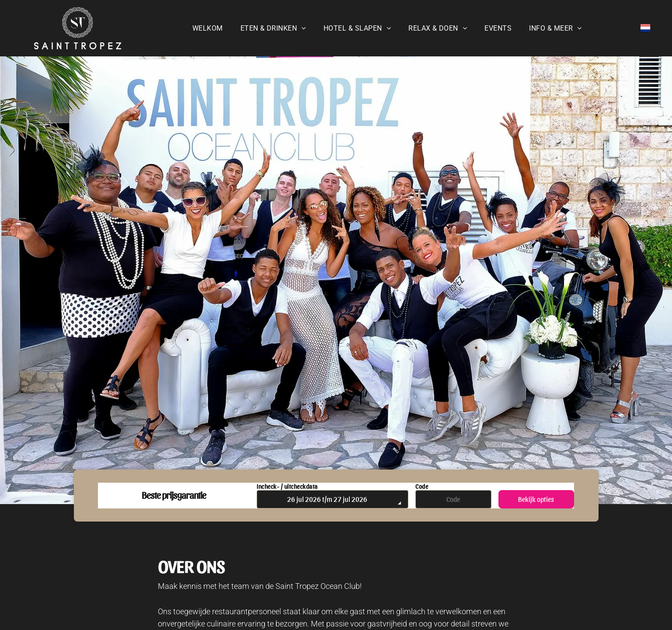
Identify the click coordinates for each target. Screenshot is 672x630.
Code (422, 486)
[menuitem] (208, 28)
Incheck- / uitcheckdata (287, 486)
